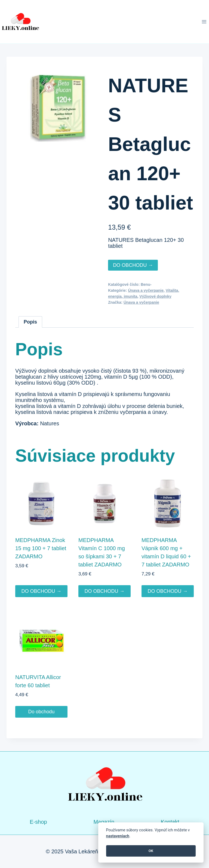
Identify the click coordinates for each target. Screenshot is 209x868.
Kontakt (170, 822)
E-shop (38, 822)
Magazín (104, 822)
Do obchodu (41, 712)
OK (151, 851)
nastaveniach (118, 836)
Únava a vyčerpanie (146, 290)
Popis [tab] (30, 322)
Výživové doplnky (155, 296)
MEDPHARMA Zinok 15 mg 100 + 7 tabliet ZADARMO (41, 548)
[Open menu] (204, 22)
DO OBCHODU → (133, 265)
